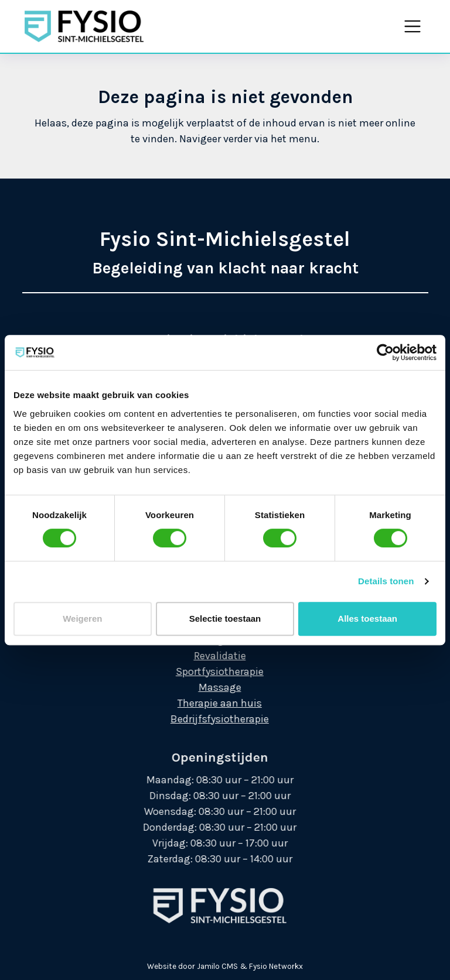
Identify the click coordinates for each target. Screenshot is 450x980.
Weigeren (82, 619)
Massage (207, 687)
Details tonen (386, 581)
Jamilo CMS (217, 966)
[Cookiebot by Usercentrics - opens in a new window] (385, 352)
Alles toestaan (367, 619)
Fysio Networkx (276, 966)
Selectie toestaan (225, 619)
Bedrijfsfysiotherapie (207, 719)
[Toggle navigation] (412, 27)
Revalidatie (207, 656)
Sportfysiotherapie (207, 671)
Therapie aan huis (207, 703)
